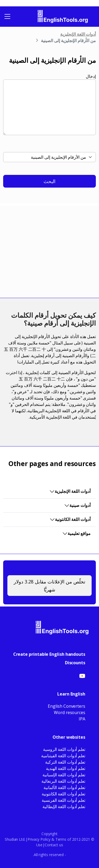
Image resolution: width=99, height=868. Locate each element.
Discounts (75, 663)
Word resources (70, 712)
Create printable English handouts (49, 654)
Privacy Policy (39, 839)
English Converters (67, 706)
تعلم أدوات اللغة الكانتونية (63, 794)
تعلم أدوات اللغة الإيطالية (64, 807)
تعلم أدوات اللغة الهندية (66, 768)
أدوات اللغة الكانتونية (73, 519)
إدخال (91, 76)
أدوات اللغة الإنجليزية (78, 34)
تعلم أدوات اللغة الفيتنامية (63, 756)
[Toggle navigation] (7, 16)
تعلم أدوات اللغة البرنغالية (63, 781)
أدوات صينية (80, 505)
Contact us (54, 845)
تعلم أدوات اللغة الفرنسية (63, 800)
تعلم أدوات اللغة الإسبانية (64, 775)
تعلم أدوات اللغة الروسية (64, 749)
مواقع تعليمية (79, 533)
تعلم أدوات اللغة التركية (65, 762)
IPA (82, 719)
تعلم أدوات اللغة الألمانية (64, 787)
